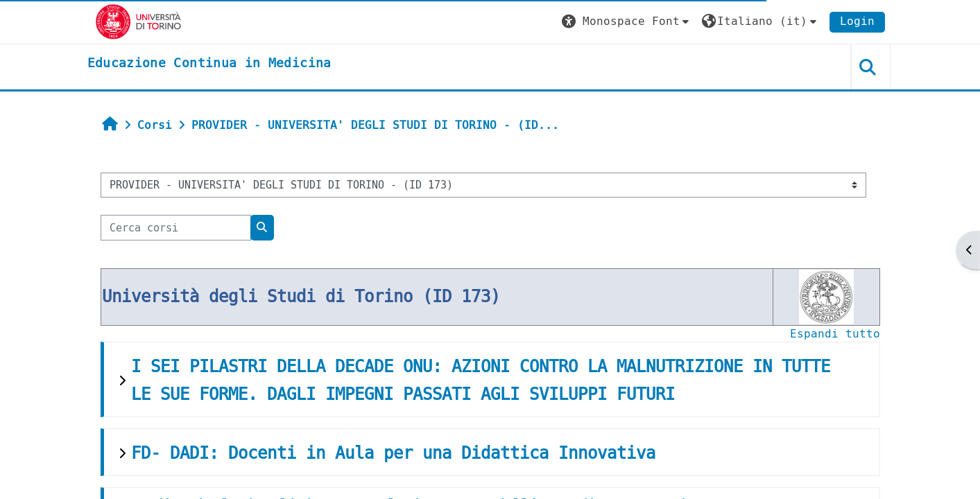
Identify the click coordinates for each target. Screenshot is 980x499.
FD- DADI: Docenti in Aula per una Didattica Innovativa (393, 453)
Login (857, 21)
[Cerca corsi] (176, 228)
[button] (627, 22)
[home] (209, 64)
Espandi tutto (835, 334)
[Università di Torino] (138, 21)
